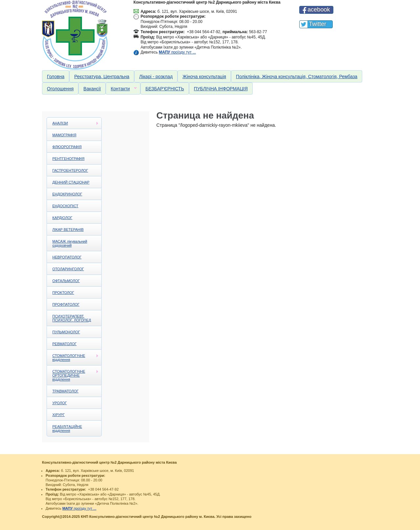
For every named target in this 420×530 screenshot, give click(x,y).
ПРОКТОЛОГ (63, 293)
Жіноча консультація (204, 77)
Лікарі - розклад (156, 77)
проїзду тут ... (177, 52)
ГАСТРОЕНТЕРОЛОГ (70, 170)
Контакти (121, 89)
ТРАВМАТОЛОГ (66, 391)
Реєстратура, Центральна (102, 77)
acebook (319, 10)
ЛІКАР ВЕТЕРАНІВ (68, 230)
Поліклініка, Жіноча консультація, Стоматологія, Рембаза (297, 77)
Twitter (317, 24)
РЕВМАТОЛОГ (65, 344)
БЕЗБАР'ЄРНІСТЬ (165, 89)
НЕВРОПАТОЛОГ (67, 257)
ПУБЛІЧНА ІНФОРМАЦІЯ (221, 89)
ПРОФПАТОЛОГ (66, 304)
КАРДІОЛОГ (63, 218)
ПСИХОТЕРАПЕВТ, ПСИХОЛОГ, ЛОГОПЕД (72, 318)
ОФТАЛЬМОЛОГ (66, 281)
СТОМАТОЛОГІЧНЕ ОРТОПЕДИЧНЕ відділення (73, 375)
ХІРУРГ (59, 415)
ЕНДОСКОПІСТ (65, 206)
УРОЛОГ (60, 403)
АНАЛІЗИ (73, 123)
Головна (56, 77)
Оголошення (60, 89)
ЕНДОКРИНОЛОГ (67, 194)
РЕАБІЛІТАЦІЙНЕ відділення (67, 429)
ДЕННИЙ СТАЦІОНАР (71, 182)
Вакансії (92, 89)
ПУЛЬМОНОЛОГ (66, 332)
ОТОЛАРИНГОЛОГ (68, 269)
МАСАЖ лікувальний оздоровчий (70, 243)
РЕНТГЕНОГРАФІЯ (69, 159)
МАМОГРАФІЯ (64, 135)
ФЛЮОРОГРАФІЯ (67, 147)
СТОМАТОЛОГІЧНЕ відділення (73, 358)
